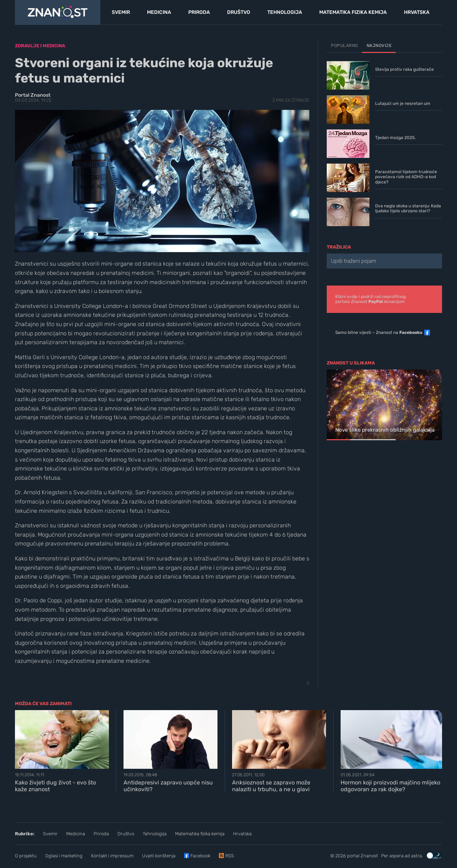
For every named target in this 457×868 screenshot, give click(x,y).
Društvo (126, 834)
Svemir (50, 834)
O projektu (26, 856)
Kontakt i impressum (112, 856)
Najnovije (379, 46)
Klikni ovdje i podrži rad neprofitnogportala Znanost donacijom (371, 299)
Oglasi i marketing (64, 856)
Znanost (369, 856)
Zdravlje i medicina (40, 46)
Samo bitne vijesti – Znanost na (379, 332)
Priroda (101, 834)
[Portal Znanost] (58, 12)
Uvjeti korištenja (159, 856)
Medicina (76, 834)
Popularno (345, 46)
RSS (230, 856)
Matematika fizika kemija (200, 834)
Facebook (200, 856)
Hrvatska (242, 834)
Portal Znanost (33, 95)
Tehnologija (155, 834)
